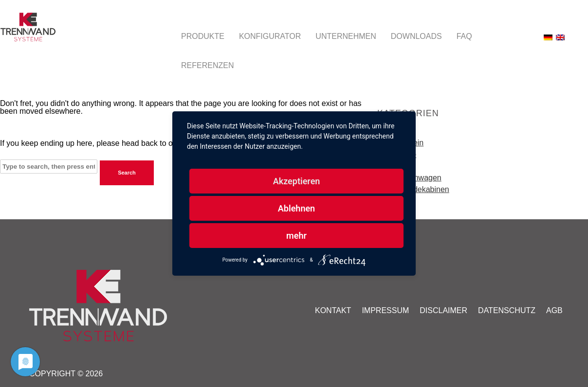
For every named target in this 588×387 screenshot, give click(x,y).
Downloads (416, 36)
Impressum (385, 310)
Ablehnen (296, 208)
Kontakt (333, 310)
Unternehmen (346, 36)
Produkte (203, 36)
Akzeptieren (297, 181)
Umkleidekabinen (419, 189)
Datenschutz (507, 310)
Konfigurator (270, 36)
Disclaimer (443, 310)
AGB (554, 310)
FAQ (464, 36)
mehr (296, 236)
